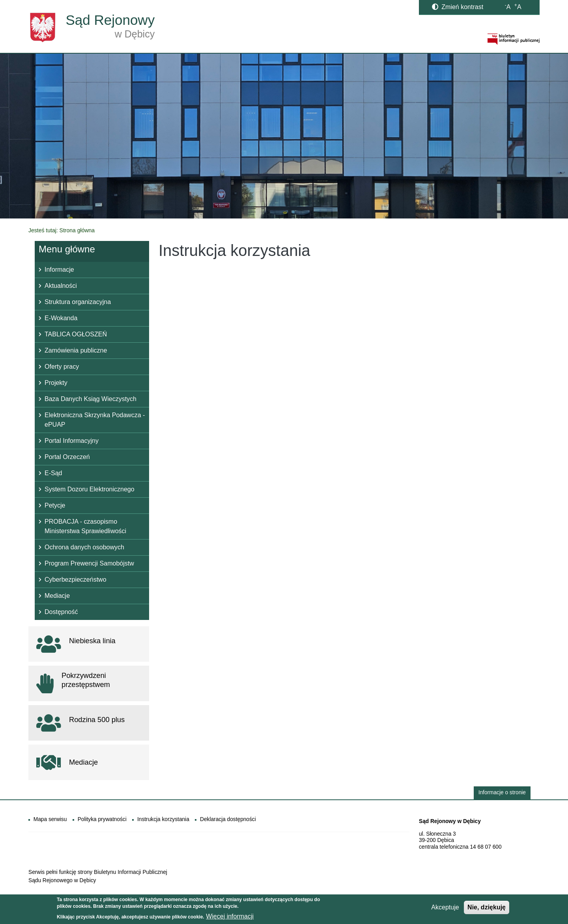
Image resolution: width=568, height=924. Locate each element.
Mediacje (57, 596)
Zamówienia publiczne (76, 350)
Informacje (59, 270)
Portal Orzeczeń (67, 457)
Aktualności (61, 286)
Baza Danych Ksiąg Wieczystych (91, 399)
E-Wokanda (61, 318)
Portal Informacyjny (72, 441)
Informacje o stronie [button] (502, 792)
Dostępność (61, 612)
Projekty (56, 383)
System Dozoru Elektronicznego (90, 489)
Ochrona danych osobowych (84, 547)
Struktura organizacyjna (78, 302)
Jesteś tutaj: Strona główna (62, 230)
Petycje (55, 505)
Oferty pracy (62, 367)
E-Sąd (53, 473)
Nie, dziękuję (487, 909)
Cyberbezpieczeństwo (76, 580)
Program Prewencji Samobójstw (89, 563)
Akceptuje (445, 909)
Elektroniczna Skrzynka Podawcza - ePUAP (95, 420)
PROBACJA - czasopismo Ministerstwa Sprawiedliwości (85, 526)
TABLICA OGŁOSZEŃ (76, 334)
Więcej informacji (230, 918)
